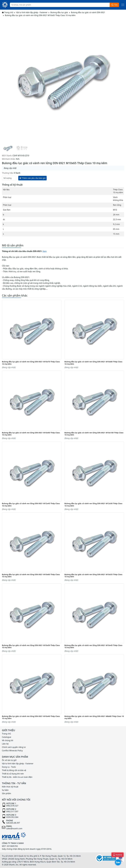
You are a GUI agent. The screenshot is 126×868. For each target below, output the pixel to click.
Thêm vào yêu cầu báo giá (32, 178)
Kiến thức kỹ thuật (10, 787)
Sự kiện (5, 790)
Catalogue (6, 737)
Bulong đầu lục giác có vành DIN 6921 (88, 12)
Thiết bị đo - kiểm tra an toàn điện (17, 777)
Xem (45, 251)
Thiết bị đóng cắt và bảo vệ (14, 770)
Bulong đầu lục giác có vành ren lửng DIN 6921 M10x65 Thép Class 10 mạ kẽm (40, 15)
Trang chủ (8, 12)
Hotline (118, 855)
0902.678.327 (12, 806)
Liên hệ (5, 744)
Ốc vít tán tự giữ (9, 760)
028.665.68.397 (13, 823)
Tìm (114, 5)
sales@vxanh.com (14, 828)
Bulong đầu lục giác (59, 12)
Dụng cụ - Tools (9, 767)
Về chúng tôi (8, 740)
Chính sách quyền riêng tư (14, 747)
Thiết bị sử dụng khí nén (13, 774)
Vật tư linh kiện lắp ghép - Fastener (32, 12)
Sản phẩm (6, 793)
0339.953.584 (12, 817)
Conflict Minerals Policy (12, 751)
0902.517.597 (12, 811)
